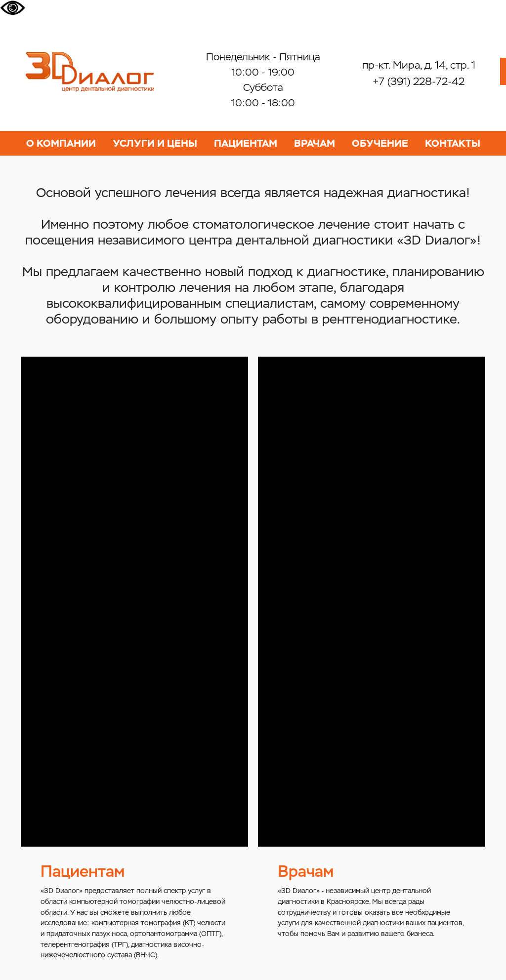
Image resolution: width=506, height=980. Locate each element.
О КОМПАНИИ (61, 143)
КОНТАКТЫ (453, 143)
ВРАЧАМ (315, 143)
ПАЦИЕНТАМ (246, 143)
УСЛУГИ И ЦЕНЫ (155, 143)
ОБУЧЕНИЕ (380, 143)
